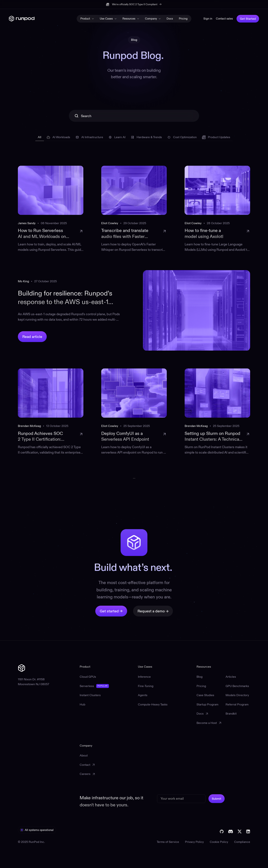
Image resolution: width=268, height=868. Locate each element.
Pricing (183, 19)
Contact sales (224, 19)
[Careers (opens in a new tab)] (87, 774)
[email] (181, 799)
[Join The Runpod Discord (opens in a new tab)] (231, 832)
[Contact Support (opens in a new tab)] (87, 765)
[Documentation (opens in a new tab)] (209, 714)
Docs (170, 19)
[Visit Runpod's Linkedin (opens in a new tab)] (248, 832)
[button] (87, 19)
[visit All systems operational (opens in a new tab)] (37, 830)
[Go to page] (134, 477)
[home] (22, 19)
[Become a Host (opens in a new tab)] (209, 723)
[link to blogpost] (51, 209)
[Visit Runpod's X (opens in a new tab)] (240, 832)
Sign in (208, 19)
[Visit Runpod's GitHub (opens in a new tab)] (222, 832)
